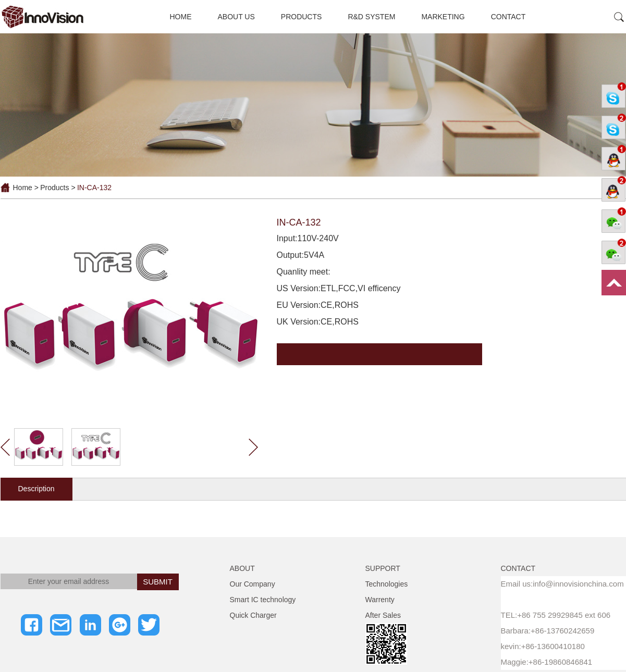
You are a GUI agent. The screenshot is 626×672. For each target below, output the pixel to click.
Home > (26, 188)
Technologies (387, 584)
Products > (58, 188)
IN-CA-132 (94, 188)
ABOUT (242, 568)
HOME (181, 17)
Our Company (253, 584)
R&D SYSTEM (371, 17)
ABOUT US (236, 17)
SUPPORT (383, 568)
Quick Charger (253, 615)
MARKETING (443, 17)
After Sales (383, 615)
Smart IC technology (263, 600)
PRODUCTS (302, 17)
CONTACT (508, 17)
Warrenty (380, 600)
